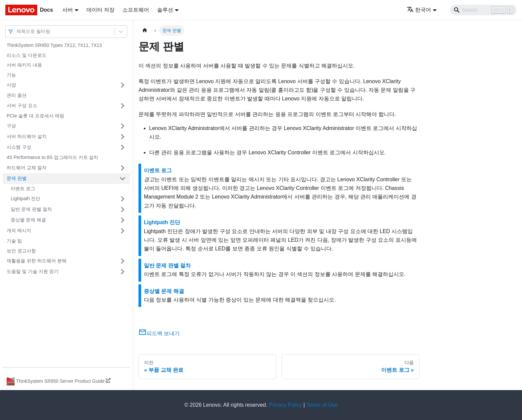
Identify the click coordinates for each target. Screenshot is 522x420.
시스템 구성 (19, 147)
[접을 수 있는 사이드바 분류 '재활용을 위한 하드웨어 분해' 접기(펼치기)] (123, 261)
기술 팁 (14, 241)
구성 (11, 126)
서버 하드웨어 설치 (27, 136)
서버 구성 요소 (22, 105)
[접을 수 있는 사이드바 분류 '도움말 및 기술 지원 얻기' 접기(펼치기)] (123, 272)
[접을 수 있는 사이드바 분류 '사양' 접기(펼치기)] (123, 85)
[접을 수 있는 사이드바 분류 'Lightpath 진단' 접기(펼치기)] (123, 199)
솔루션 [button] (165, 10)
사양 (11, 85)
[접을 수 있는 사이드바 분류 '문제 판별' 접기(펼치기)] (123, 179)
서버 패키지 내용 (24, 65)
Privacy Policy (286, 405)
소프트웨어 (136, 10)
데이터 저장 (101, 10)
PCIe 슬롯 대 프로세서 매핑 (35, 116)
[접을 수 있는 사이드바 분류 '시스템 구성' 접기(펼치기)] (123, 147)
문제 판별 (17, 178)
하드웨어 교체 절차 (27, 168)
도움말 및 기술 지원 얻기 (33, 271)
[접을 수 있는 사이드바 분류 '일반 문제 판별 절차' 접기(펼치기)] (123, 210)
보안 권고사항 (21, 251)
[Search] (483, 10)
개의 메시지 (19, 230)
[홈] (145, 30)
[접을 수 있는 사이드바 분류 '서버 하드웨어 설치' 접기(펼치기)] (123, 137)
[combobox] (17, 31)
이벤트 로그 (23, 189)
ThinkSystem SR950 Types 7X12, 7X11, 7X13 (54, 45)
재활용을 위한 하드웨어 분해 (37, 261)
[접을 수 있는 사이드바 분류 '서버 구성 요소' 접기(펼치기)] (123, 106)
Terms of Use (322, 405)
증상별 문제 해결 (28, 220)
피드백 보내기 (159, 333)
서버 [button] (68, 10)
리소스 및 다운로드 (27, 55)
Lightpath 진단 (26, 199)
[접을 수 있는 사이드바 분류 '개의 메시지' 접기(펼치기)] (123, 231)
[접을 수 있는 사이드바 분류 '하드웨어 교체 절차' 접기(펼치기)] (123, 168)
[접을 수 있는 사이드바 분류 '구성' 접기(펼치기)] (123, 126)
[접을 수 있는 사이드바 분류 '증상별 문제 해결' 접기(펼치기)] (123, 220)
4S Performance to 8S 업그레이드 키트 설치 (52, 157)
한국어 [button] (419, 10)
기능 (11, 75)
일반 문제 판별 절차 (31, 209)
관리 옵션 (17, 95)
